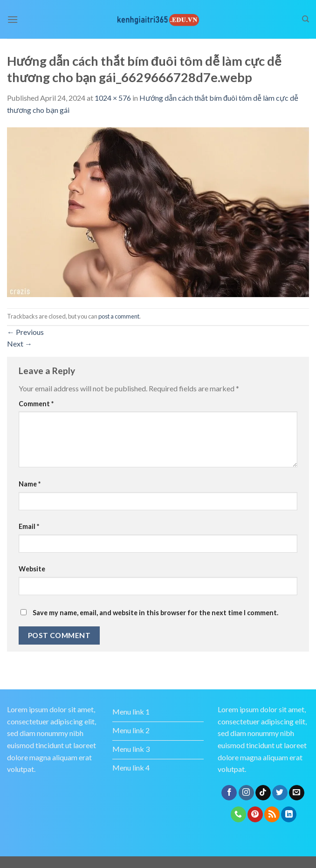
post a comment (119, 316)
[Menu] (13, 19)
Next (20, 344)
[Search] (306, 19)
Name (30, 484)
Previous (25, 332)
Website (32, 569)
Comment (36, 404)
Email (29, 526)
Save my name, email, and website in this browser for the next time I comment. (155, 613)
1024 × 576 (113, 98)
